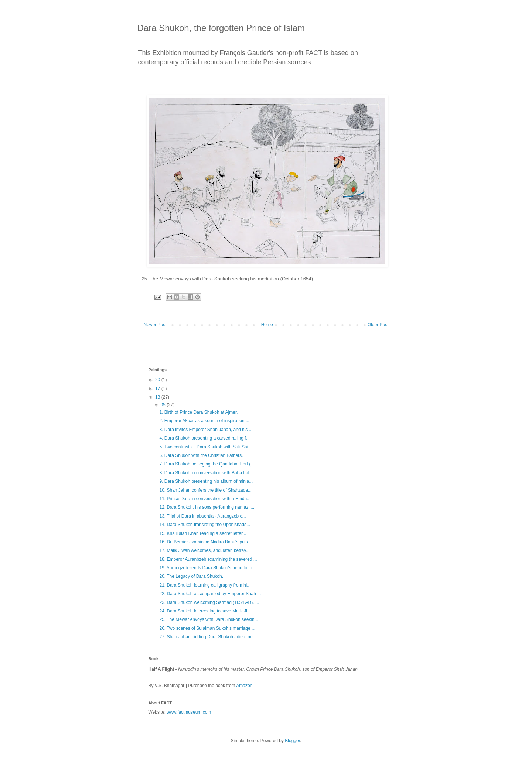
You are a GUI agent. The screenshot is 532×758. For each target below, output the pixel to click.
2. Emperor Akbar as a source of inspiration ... (204, 421)
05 (163, 405)
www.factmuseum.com (189, 712)
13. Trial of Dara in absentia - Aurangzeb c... (202, 516)
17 (158, 389)
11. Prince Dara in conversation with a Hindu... (205, 499)
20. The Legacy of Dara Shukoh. (191, 576)
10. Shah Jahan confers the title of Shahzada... (205, 490)
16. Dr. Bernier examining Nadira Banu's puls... (205, 542)
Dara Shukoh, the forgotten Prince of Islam (221, 28)
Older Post (378, 325)
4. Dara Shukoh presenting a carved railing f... (204, 438)
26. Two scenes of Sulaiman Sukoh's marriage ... (207, 628)
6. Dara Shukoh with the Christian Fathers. (201, 455)
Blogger (292, 741)
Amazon (244, 686)
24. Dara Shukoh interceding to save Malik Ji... (205, 611)
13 (158, 397)
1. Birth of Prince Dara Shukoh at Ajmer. (198, 412)
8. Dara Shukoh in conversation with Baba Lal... (206, 473)
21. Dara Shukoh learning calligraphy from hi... (205, 585)
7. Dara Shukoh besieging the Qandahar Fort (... (207, 464)
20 (158, 380)
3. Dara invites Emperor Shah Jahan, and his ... (206, 430)
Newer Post (155, 325)
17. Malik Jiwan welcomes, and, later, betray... (204, 550)
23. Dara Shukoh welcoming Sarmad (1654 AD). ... (209, 602)
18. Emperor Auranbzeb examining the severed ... (208, 559)
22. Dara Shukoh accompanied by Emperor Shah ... (210, 594)
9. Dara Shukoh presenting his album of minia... (206, 481)
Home (267, 325)
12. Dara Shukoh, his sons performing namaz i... (207, 507)
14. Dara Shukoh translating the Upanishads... (204, 525)
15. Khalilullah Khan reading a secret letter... (203, 533)
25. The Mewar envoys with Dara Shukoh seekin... (209, 619)
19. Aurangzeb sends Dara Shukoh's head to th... (207, 568)
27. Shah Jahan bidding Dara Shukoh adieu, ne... (208, 637)
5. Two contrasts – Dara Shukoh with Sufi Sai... (205, 447)
